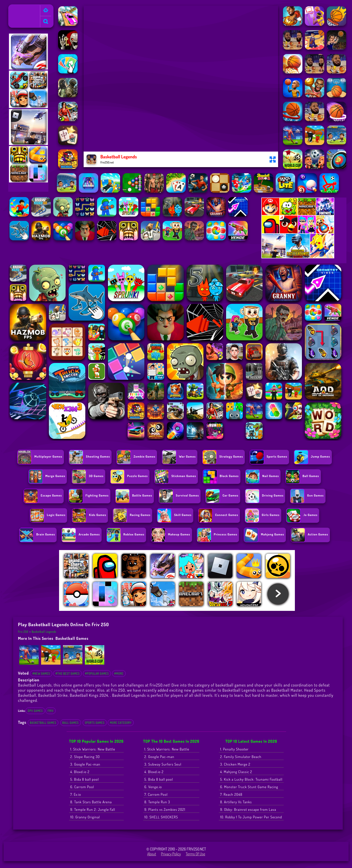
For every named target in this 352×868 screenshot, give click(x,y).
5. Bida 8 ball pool (85, 779)
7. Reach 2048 (231, 794)
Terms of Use (195, 854)
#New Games (41, 674)
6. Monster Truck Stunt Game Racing (249, 787)
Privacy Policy (171, 854)
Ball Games (71, 723)
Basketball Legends (44, 632)
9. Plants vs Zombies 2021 (165, 809)
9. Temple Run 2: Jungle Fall (93, 809)
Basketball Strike (53, 695)
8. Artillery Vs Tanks (236, 802)
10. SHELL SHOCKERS (161, 817)
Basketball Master (287, 690)
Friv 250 (17, 8)
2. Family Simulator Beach (241, 757)
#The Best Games (67, 674)
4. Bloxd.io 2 (80, 772)
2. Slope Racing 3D (85, 757)
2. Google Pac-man (159, 757)
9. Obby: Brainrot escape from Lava (248, 809)
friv (51, 711)
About (152, 854)
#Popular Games (97, 674)
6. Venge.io (153, 787)
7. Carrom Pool (156, 794)
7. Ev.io (76, 794)
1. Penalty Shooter (234, 749)
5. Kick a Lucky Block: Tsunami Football (251, 779)
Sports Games (95, 723)
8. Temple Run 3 (157, 802)
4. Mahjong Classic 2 (236, 772)
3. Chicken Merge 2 (235, 764)
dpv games (35, 711)
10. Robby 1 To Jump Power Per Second (251, 817)
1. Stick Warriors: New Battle (93, 749)
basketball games (72, 638)
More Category (121, 723)
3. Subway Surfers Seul (163, 764)
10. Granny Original (85, 817)
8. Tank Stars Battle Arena (91, 802)
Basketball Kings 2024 (89, 695)
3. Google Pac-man (85, 764)
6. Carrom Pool (82, 787)
